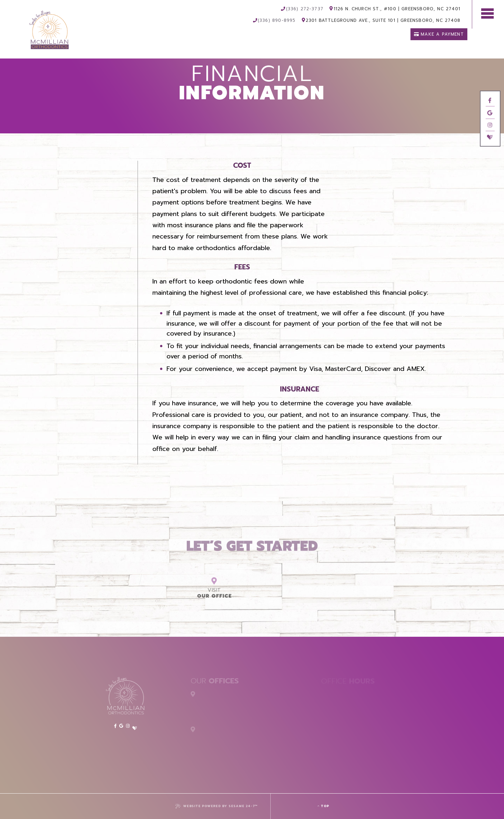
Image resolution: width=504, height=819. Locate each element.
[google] (490, 113)
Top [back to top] (323, 806)
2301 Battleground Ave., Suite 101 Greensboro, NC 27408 (381, 21)
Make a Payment (439, 34)
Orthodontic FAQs (95, 203)
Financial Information (89, 183)
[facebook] (490, 100)
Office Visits (104, 172)
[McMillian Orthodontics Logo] (32, 23)
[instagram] (490, 128)
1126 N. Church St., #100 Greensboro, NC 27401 (395, 9)
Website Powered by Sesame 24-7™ (216, 806)
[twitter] (490, 148)
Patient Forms (102, 193)
